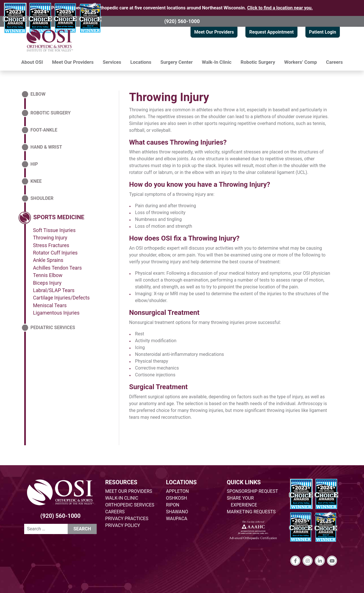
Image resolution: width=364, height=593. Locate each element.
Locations (141, 62)
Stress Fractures (51, 245)
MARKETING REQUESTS (251, 512)
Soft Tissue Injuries (54, 230)
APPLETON (177, 491)
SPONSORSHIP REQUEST (253, 491)
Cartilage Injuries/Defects (61, 298)
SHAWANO (177, 512)
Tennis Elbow (48, 275)
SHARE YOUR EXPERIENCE (242, 501)
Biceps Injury (47, 283)
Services (112, 62)
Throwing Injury (169, 97)
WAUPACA (177, 519)
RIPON (173, 505)
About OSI (32, 62)
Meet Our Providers (214, 32)
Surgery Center (177, 62)
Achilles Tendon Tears (57, 268)
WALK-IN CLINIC (122, 498)
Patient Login (323, 32)
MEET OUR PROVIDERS (129, 491)
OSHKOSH (177, 498)
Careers (335, 62)
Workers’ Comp (300, 62)
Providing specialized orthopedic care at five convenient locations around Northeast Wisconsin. (182, 8)
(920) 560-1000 (182, 21)
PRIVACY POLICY (123, 525)
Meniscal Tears (50, 305)
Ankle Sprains (48, 260)
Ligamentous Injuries (56, 313)
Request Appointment (271, 32)
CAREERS (115, 512)
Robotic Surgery (258, 62)
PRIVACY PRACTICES (127, 519)
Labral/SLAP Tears (54, 290)
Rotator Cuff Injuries (55, 253)
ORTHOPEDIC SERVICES (130, 505)
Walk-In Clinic (217, 62)
